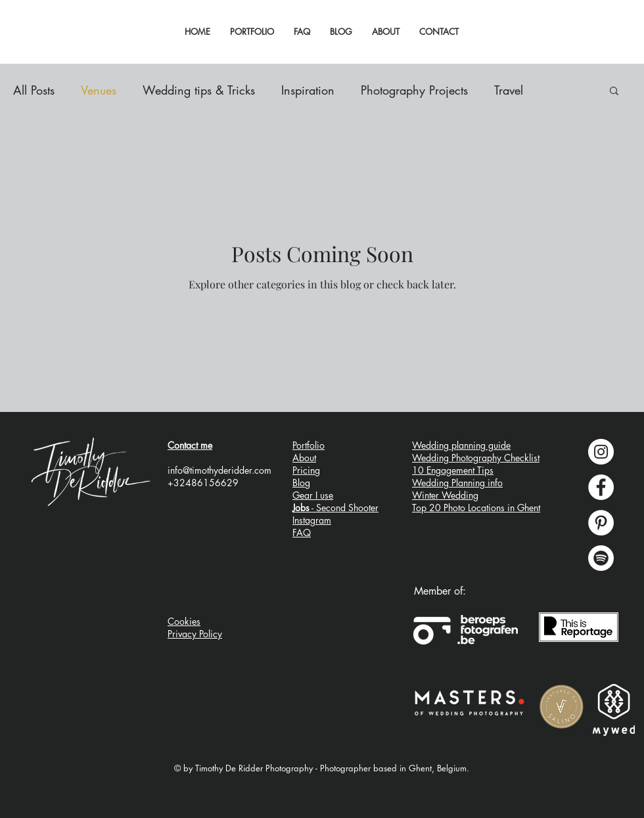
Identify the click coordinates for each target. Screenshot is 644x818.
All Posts (34, 90)
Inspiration (308, 90)
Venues (99, 90)
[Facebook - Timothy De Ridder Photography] (601, 487)
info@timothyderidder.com (219, 470)
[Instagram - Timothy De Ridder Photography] (601, 452)
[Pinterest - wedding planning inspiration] (601, 523)
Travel (509, 90)
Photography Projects (414, 90)
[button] (614, 92)
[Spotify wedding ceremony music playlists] (601, 558)
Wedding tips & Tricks (199, 90)
